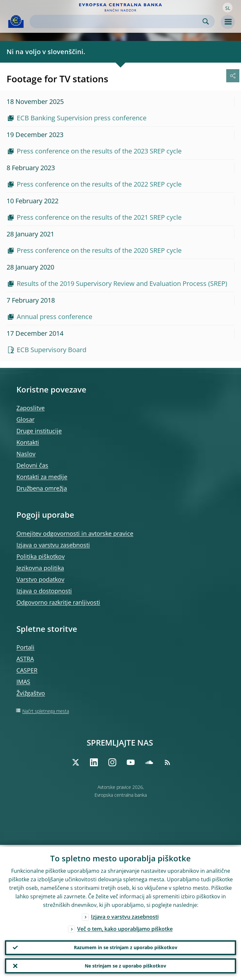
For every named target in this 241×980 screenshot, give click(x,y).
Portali (25, 647)
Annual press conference (55, 317)
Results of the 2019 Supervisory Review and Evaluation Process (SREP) (122, 283)
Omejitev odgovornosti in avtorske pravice (75, 533)
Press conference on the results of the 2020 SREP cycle (99, 250)
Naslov (26, 454)
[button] (228, 8)
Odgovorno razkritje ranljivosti (58, 602)
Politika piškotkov (41, 556)
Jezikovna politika (40, 568)
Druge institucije (39, 431)
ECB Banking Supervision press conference (82, 118)
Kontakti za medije (42, 477)
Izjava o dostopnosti (44, 591)
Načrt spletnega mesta (46, 711)
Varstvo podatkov (40, 579)
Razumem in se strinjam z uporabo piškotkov (126, 946)
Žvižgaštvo (31, 693)
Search (206, 21)
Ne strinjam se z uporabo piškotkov (125, 965)
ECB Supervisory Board (52, 350)
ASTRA (25, 659)
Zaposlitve (31, 408)
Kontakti (28, 442)
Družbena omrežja (42, 488)
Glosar (25, 419)
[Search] (117, 21)
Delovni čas (32, 465)
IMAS (23, 682)
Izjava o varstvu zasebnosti (53, 545)
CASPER (27, 670)
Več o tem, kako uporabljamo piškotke (125, 927)
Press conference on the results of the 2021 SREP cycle (99, 217)
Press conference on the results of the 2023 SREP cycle (99, 151)
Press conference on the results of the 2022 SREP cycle (99, 184)
